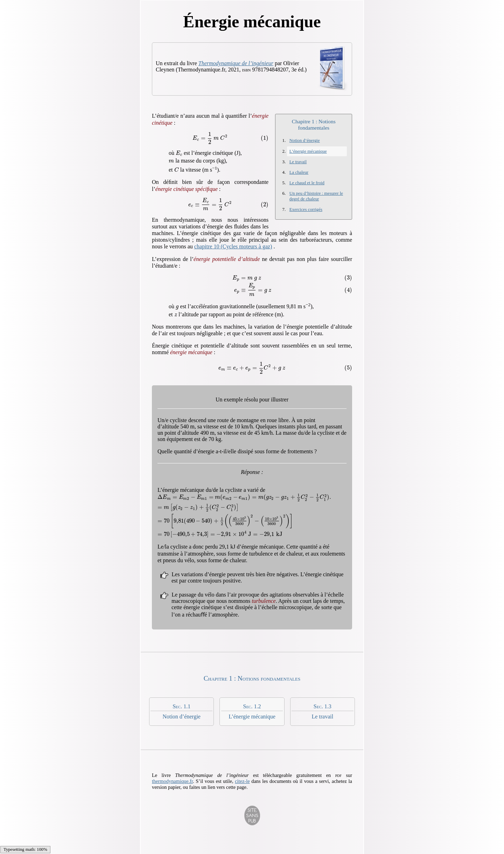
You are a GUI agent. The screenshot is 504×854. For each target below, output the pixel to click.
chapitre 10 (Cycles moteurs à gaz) (233, 246)
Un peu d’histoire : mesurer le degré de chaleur (316, 196)
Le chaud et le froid (307, 183)
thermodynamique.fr (172, 781)
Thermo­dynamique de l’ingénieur (236, 63)
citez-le (242, 781)
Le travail (298, 162)
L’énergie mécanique (308, 151)
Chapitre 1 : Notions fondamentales (314, 125)
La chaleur (299, 172)
